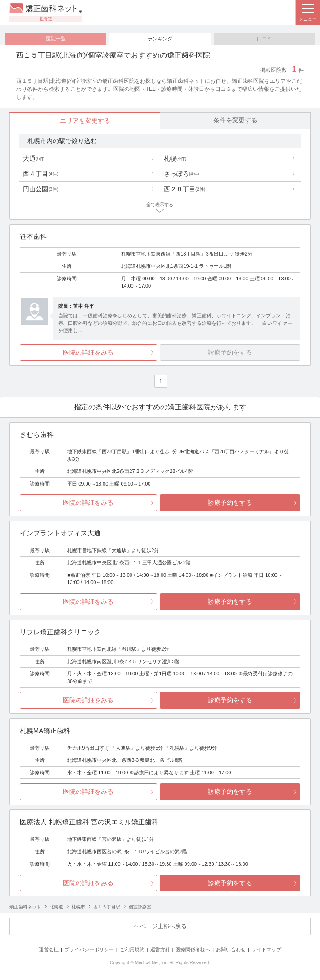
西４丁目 (41, 174)
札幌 (175, 159)
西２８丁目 (185, 189)
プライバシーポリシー (89, 950)
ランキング (160, 39)
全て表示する (160, 205)
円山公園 (41, 189)
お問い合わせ (231, 950)
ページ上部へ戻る (163, 927)
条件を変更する (235, 121)
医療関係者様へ (193, 950)
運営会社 (49, 950)
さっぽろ (181, 174)
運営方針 (160, 950)
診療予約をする (230, 503)
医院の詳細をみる (88, 353)
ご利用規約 (132, 950)
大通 (34, 159)
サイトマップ (266, 950)
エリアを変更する (85, 121)
